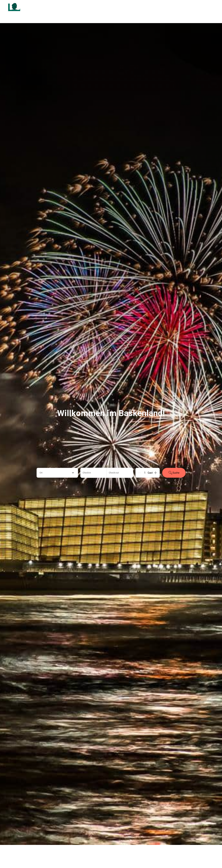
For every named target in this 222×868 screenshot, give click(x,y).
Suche (174, 473)
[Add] (156, 473)
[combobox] (57, 473)
